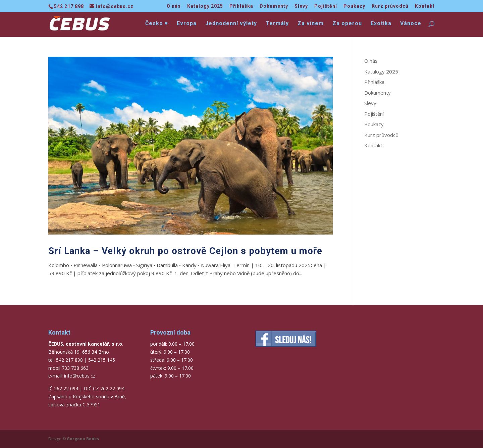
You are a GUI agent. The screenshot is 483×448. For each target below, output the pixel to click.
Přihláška (241, 6)
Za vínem (311, 24)
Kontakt (425, 6)
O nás (174, 6)
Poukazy (354, 6)
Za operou (347, 24)
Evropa (187, 24)
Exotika (381, 24)
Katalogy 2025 (205, 6)
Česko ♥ (157, 24)
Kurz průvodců (390, 6)
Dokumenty (274, 6)
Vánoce (411, 24)
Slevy (301, 6)
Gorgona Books (83, 439)
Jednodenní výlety (231, 24)
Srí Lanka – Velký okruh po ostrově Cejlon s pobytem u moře (185, 251)
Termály (277, 24)
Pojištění (326, 6)
